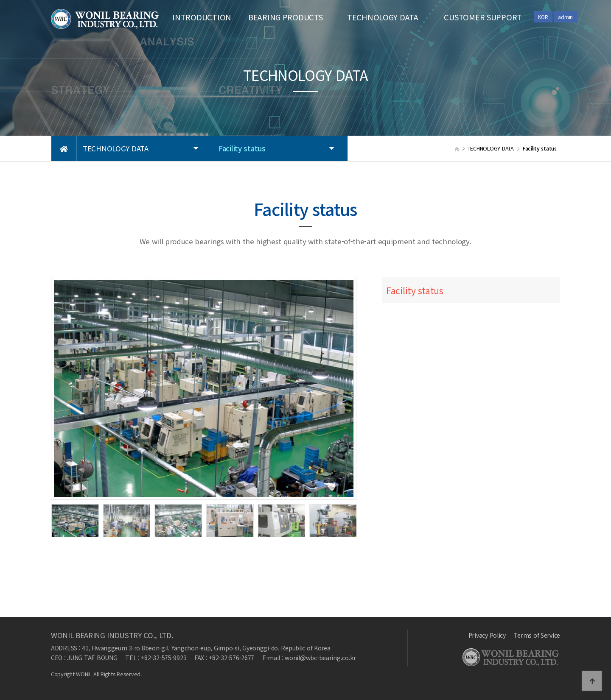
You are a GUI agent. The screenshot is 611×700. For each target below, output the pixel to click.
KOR (543, 17)
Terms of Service (537, 635)
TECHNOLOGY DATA (383, 17)
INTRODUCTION (202, 17)
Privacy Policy (487, 635)
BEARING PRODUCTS (286, 17)
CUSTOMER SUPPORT (483, 17)
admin (565, 17)
